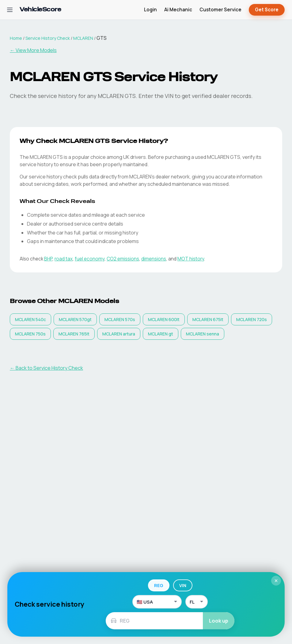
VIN (183, 585)
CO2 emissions (123, 259)
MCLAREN (83, 38)
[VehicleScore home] (40, 10)
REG (159, 585)
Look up (219, 621)
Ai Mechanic (178, 10)
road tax (64, 259)
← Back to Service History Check (46, 368)
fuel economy (90, 259)
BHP (48, 259)
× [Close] (276, 581)
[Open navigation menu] (10, 10)
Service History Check (48, 38)
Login (150, 10)
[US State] (197, 602)
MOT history (191, 259)
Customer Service (220, 10)
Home (16, 38)
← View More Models (33, 50)
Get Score (267, 10)
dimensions (154, 259)
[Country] (157, 602)
